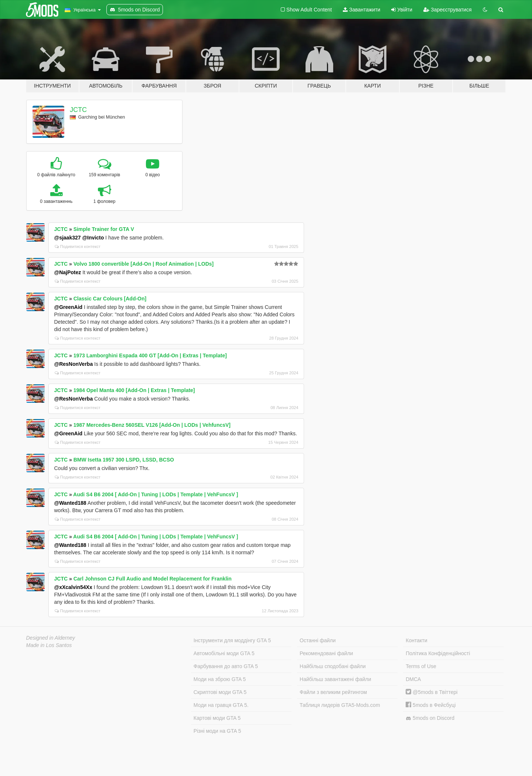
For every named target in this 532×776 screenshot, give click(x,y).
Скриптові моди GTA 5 (220, 692)
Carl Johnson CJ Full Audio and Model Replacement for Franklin (153, 579)
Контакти (416, 640)
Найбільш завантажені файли (335, 679)
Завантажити (362, 10)
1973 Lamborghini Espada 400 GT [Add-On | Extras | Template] (150, 355)
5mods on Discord (430, 718)
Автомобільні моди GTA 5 (224, 653)
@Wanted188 (70, 503)
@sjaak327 (68, 238)
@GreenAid (69, 307)
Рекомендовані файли (326, 653)
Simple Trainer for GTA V (104, 229)
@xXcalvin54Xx (73, 587)
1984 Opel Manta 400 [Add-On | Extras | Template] (134, 390)
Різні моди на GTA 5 (217, 731)
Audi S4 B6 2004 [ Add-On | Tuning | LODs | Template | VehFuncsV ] (156, 494)
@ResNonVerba (74, 364)
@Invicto (93, 238)
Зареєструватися (447, 10)
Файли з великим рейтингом (333, 692)
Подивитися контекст (78, 246)
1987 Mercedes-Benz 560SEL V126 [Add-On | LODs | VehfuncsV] (152, 425)
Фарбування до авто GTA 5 (226, 666)
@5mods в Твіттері (432, 692)
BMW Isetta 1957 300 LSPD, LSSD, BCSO (124, 460)
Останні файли (318, 640)
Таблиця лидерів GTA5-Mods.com (340, 705)
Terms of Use (421, 666)
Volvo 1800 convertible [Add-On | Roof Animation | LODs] (144, 264)
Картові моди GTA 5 (217, 718)
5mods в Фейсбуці (431, 705)
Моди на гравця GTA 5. (221, 705)
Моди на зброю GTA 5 (220, 679)
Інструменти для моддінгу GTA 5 (232, 640)
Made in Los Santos (49, 645)
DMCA (413, 679)
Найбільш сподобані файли (333, 666)
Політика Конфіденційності (438, 653)
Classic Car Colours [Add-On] (110, 299)
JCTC (78, 110)
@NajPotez (68, 272)
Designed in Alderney (51, 638)
